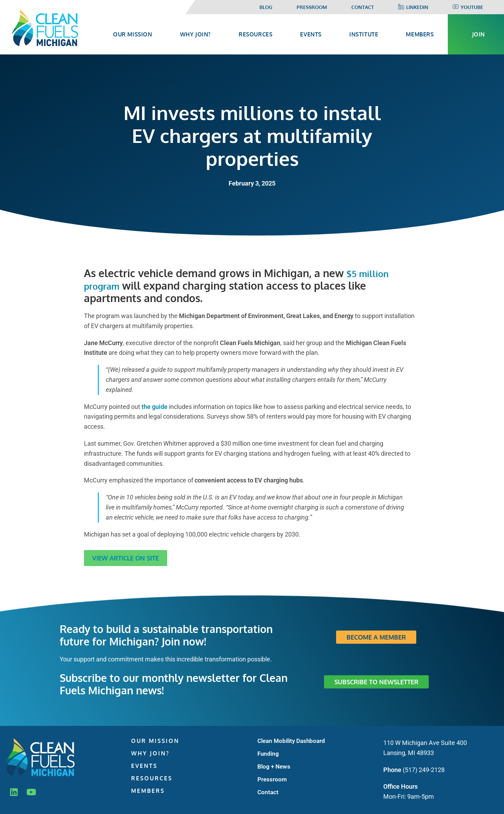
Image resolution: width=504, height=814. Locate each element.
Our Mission (155, 741)
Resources (152, 778)
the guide (155, 407)
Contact (363, 7)
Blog (266, 7)
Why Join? (150, 753)
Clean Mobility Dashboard (291, 741)
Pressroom (312, 7)
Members (148, 791)
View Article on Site (126, 558)
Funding (268, 754)
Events (144, 766)
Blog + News (274, 766)
